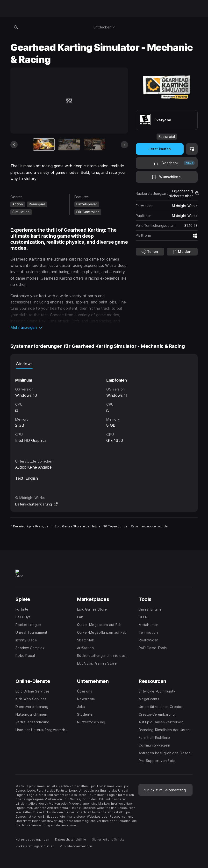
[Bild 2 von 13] (69, 145)
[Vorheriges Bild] (14, 145)
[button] (69, 327)
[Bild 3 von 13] (94, 145)
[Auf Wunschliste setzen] (167, 177)
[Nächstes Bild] (124, 145)
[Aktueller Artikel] (44, 145)
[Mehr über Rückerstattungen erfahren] (197, 194)
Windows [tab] (24, 364)
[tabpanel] (104, 409)
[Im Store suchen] (16, 27)
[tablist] (104, 364)
